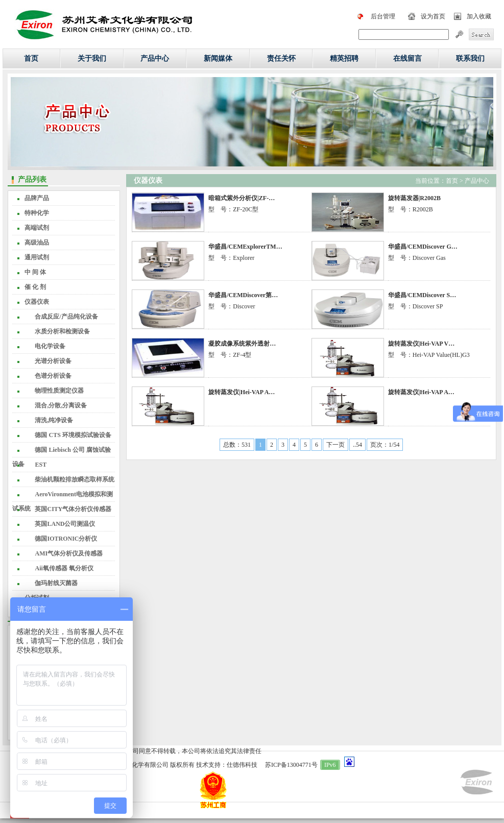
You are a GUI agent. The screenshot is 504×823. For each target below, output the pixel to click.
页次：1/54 (385, 445)
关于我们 (92, 58)
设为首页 (433, 16)
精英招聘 (344, 58)
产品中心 (155, 58)
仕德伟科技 (242, 765)
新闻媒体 (218, 58)
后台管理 (383, 16)
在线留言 (407, 58)
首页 (31, 58)
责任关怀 (281, 58)
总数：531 (237, 445)
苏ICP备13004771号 (291, 765)
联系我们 (470, 58)
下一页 (335, 445)
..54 (357, 445)
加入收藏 (479, 16)
